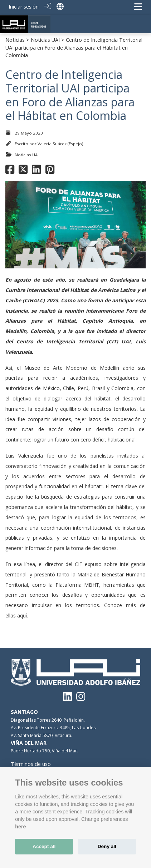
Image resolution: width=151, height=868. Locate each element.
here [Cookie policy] (20, 827)
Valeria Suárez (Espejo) (60, 142)
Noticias (15, 38)
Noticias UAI (45, 38)
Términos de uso (31, 762)
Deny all (107, 846)
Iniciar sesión (24, 7)
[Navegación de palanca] (138, 7)
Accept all (44, 846)
